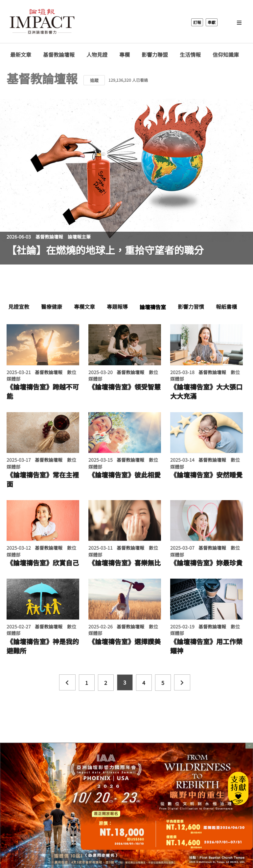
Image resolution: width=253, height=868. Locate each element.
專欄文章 (84, 307)
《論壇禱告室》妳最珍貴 (206, 563)
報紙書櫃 (226, 307)
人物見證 (97, 55)
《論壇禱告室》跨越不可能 (43, 392)
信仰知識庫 (226, 55)
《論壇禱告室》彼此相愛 (125, 475)
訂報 (197, 22)
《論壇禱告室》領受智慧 (125, 387)
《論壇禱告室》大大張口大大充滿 (206, 392)
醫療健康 (52, 307)
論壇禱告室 (153, 307)
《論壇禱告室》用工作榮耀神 (206, 646)
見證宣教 (19, 307)
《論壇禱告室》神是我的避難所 (43, 646)
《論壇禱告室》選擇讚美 (125, 642)
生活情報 (190, 55)
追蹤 (94, 80)
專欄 (125, 55)
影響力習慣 (191, 307)
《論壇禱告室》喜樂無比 (125, 563)
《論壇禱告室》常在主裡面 (43, 479)
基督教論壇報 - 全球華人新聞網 (42, 22)
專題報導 (117, 307)
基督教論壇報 (59, 55)
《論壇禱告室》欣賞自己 (43, 563)
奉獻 (212, 22)
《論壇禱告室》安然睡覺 (206, 475)
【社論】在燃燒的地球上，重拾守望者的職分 (105, 250)
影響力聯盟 (155, 55)
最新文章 (21, 55)
